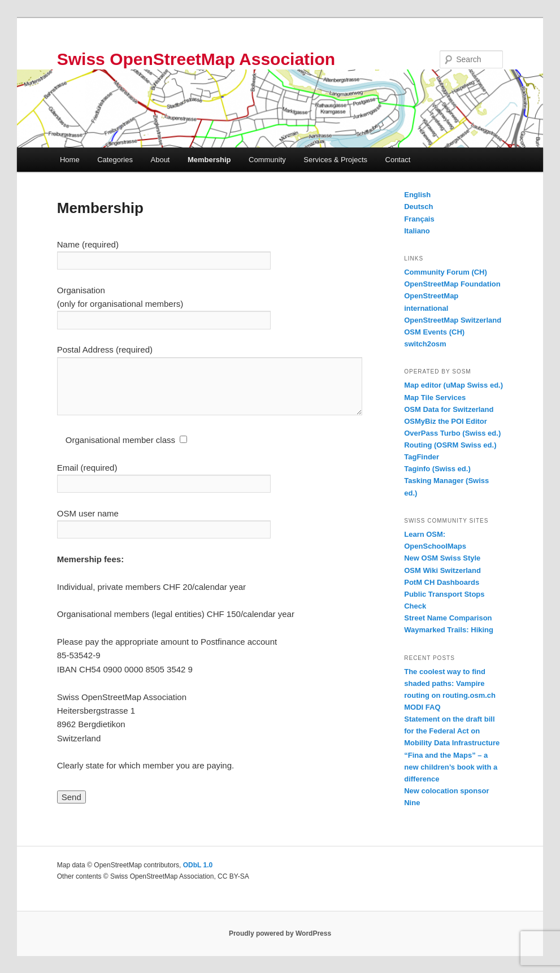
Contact (398, 160)
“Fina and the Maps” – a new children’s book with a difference (451, 767)
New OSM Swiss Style (442, 558)
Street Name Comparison (448, 618)
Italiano (417, 231)
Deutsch (418, 207)
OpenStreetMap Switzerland (453, 320)
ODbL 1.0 (198, 865)
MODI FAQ (422, 707)
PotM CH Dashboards (442, 582)
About (160, 160)
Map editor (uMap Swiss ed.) (453, 385)
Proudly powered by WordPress (280, 933)
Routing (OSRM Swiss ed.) (450, 445)
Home (70, 160)
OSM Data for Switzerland (449, 409)
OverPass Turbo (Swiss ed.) (452, 433)
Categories (115, 160)
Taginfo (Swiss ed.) (437, 469)
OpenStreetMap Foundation (452, 284)
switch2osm (425, 344)
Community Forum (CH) (446, 272)
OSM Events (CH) (434, 332)
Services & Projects (335, 160)
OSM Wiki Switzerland (442, 570)
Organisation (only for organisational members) (164, 305)
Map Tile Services (435, 398)
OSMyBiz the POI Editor (446, 421)
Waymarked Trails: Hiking (449, 630)
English (417, 195)
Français (419, 219)
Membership (209, 160)
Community (267, 160)
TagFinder (422, 457)
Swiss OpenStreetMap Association (196, 59)
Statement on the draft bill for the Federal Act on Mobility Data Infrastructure (452, 731)
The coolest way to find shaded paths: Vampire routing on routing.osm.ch (450, 683)
